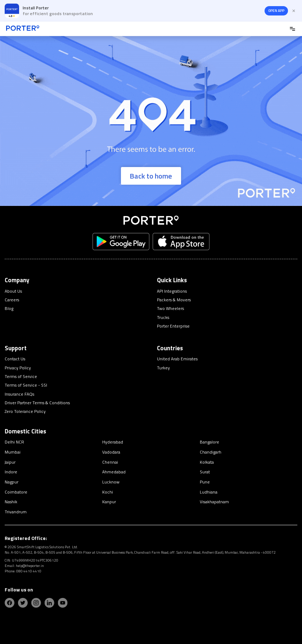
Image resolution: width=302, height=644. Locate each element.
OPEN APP (276, 11)
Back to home (151, 176)
